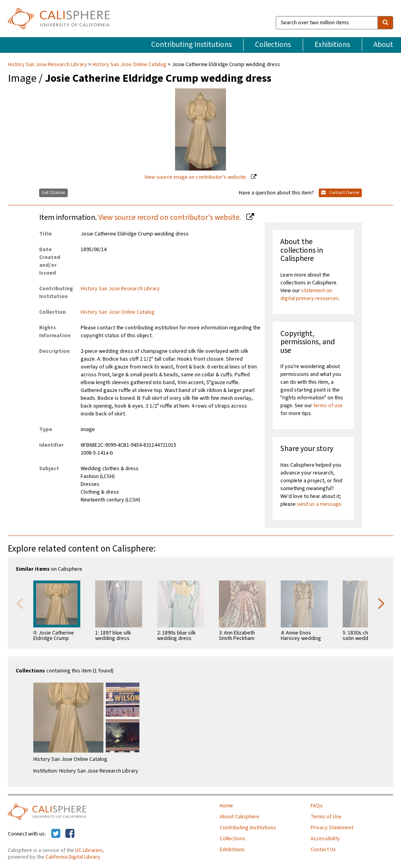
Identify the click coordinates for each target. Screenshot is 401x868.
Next (381, 603)
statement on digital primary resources (310, 295)
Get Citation (53, 193)
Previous (20, 603)
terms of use (328, 406)
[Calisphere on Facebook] (70, 834)
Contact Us (323, 850)
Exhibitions (332, 45)
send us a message (319, 504)
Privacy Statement (332, 828)
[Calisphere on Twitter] (56, 834)
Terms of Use (326, 817)
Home (226, 806)
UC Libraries (89, 850)
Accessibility (325, 839)
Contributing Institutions (191, 45)
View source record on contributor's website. (170, 217)
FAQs (317, 806)
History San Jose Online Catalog (129, 65)
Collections (273, 45)
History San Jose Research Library (48, 65)
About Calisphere (239, 817)
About (383, 45)
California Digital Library (73, 857)
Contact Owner (340, 193)
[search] (385, 23)
